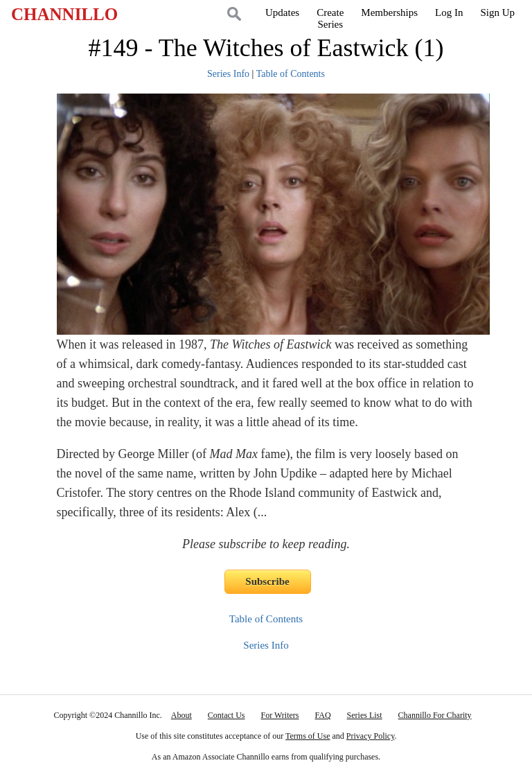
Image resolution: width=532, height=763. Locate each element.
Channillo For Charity (435, 715)
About (181, 715)
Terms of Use (308, 736)
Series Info (228, 74)
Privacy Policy (371, 736)
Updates (282, 12)
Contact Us (227, 715)
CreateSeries (330, 18)
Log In (449, 12)
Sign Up (497, 12)
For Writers (280, 715)
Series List (365, 715)
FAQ (322, 715)
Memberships (389, 12)
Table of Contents (291, 74)
